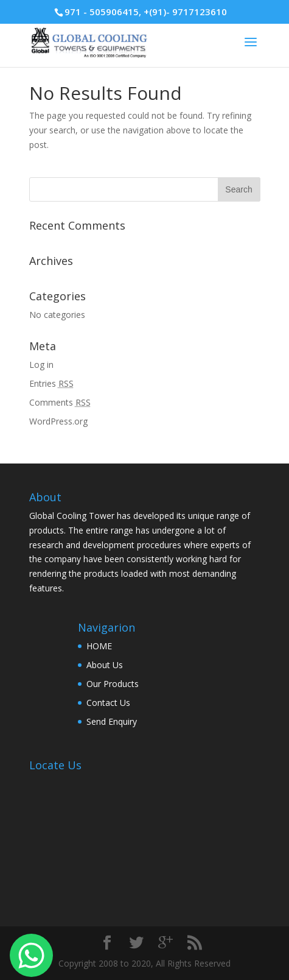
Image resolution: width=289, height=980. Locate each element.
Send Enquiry (112, 721)
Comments (60, 402)
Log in (41, 365)
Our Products (113, 684)
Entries (51, 383)
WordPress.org (58, 421)
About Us (105, 665)
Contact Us (108, 703)
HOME (99, 646)
